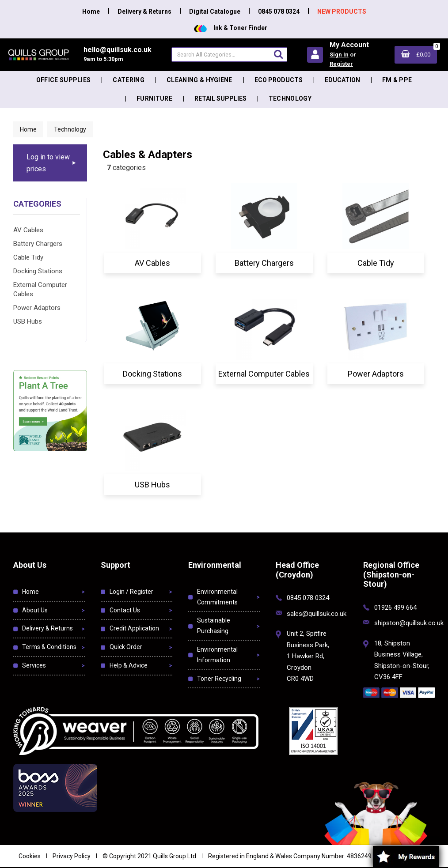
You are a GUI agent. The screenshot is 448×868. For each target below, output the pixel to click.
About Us (35, 610)
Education (342, 80)
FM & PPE (397, 80)
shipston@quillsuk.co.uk (409, 623)
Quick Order (126, 647)
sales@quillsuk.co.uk (317, 614)
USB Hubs (28, 321)
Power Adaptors (37, 308)
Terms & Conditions (49, 647)
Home (91, 11)
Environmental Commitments (217, 597)
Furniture (154, 98)
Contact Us (125, 610)
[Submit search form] (278, 54)
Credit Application (134, 628)
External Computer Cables (40, 289)
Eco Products (279, 80)
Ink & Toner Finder (231, 28)
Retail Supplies (220, 98)
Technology (290, 98)
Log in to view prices (48, 163)
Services (34, 665)
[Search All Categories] (229, 55)
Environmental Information (217, 655)
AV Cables (28, 230)
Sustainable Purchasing (214, 626)
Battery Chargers (38, 244)
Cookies (30, 856)
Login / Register (131, 592)
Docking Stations (38, 271)
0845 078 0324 (279, 11)
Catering (129, 80)
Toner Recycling (219, 679)
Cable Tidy (28, 257)
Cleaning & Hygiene (199, 80)
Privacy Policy (72, 856)
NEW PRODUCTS (342, 11)
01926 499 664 (395, 608)
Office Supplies (64, 80)
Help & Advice (129, 665)
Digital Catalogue (215, 11)
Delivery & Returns (144, 11)
